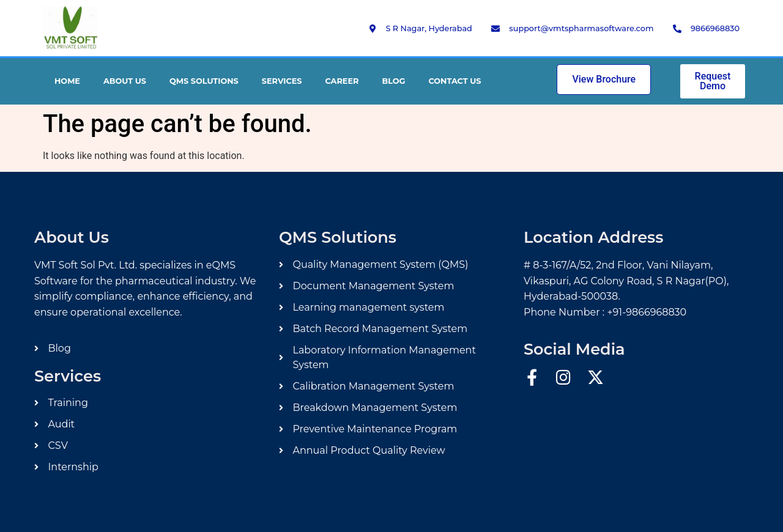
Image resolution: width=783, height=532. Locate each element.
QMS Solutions (204, 81)
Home (67, 81)
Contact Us (455, 81)
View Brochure (604, 79)
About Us (125, 81)
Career (342, 81)
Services (282, 81)
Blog (393, 81)
